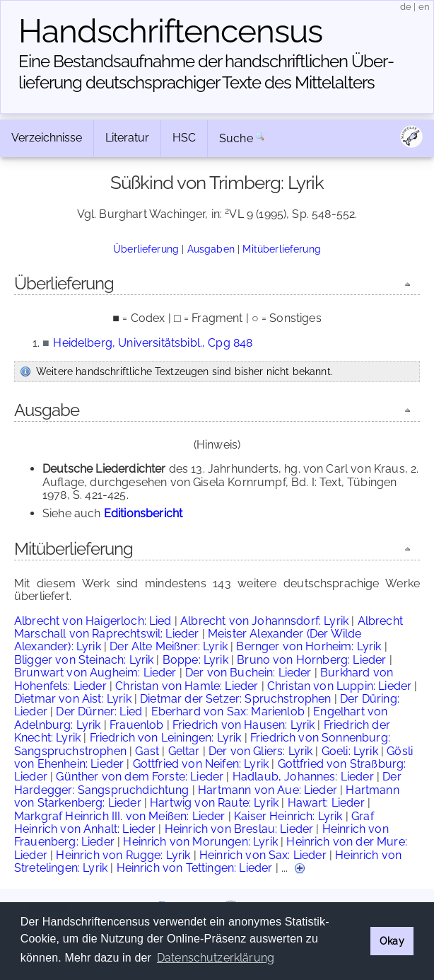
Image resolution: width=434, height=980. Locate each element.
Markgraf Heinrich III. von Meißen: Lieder (120, 816)
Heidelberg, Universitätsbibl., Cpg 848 (153, 343)
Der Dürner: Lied (99, 711)
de (406, 7)
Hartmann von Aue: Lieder (268, 790)
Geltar (184, 751)
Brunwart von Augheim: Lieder (95, 673)
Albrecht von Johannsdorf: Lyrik (264, 621)
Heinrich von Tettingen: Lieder (195, 868)
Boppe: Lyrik (195, 660)
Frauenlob (136, 725)
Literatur (127, 138)
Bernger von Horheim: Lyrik (309, 646)
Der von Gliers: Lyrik (260, 751)
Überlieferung (146, 249)
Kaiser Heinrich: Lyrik (288, 816)
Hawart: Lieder (326, 803)
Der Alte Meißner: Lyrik (169, 646)
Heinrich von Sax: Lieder (263, 855)
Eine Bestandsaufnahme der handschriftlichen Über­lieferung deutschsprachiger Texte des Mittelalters (206, 72)
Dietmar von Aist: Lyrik (73, 699)
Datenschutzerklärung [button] (216, 958)
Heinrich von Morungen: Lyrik (200, 842)
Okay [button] (392, 941)
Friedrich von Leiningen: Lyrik (166, 738)
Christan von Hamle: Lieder (187, 686)
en (424, 7)
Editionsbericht (143, 513)
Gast (147, 751)
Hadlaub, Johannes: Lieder (303, 777)
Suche (236, 138)
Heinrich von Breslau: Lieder (239, 829)
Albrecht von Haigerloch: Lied (93, 621)
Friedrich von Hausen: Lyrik (244, 725)
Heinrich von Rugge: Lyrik (123, 855)
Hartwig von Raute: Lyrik (214, 803)
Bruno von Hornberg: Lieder (311, 660)
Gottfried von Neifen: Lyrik (201, 764)
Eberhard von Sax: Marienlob (228, 711)
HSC (184, 138)
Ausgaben (211, 249)
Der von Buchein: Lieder (248, 673)
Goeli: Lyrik (350, 751)
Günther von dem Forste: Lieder (140, 777)
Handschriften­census (170, 31)
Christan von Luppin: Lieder (339, 686)
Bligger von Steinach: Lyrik (84, 660)
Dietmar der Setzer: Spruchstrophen (235, 699)
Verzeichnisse (47, 138)
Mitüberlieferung (282, 249)
